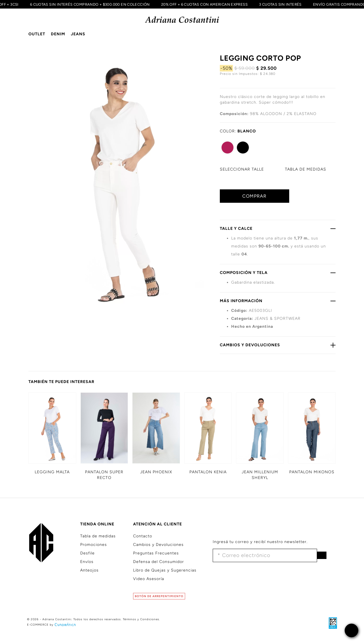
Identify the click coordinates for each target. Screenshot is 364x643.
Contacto (143, 536)
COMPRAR (254, 196)
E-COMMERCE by (52, 625)
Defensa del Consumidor (159, 562)
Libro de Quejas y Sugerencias (165, 570)
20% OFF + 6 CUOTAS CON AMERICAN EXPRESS (202, 4)
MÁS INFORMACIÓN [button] (278, 301)
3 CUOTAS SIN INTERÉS (278, 4)
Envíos (87, 562)
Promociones (94, 545)
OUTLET (37, 34)
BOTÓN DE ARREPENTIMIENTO (159, 596)
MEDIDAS (306, 169)
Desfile (87, 553)
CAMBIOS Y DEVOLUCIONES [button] (278, 345)
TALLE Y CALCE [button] (278, 228)
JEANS (78, 34)
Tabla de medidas (98, 536)
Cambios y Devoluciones (158, 545)
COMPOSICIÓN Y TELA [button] (278, 273)
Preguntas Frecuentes (156, 553)
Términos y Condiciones (141, 619)
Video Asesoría (149, 579)
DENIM (58, 34)
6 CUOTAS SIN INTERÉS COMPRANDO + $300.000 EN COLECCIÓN (88, 4)
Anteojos (89, 570)
